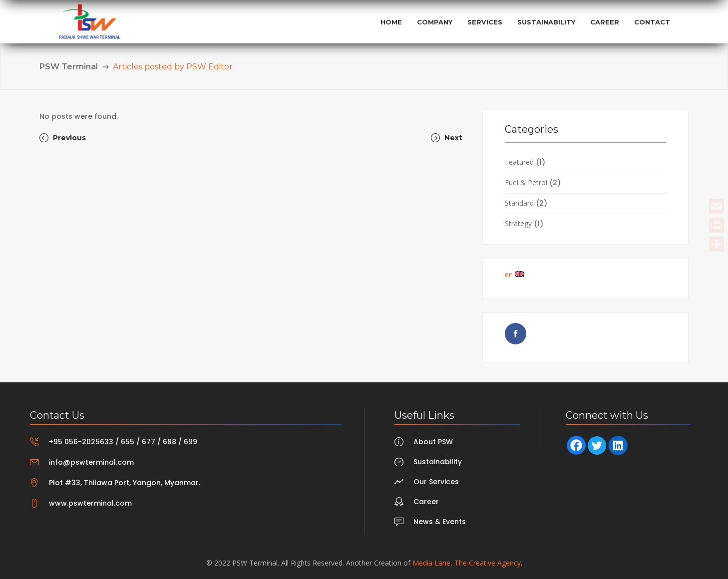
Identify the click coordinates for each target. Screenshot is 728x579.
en (514, 274)
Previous (63, 138)
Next (447, 138)
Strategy (518, 223)
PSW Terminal (69, 67)
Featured (519, 162)
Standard (519, 203)
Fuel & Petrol (526, 182)
